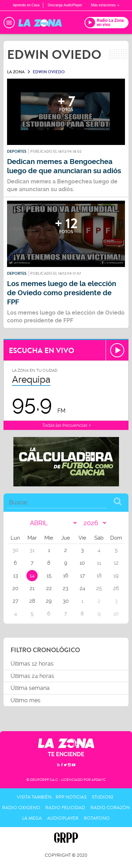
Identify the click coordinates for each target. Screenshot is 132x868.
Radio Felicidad (65, 808)
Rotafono (97, 818)
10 (82, 563)
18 (99, 576)
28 (32, 601)
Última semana (30, 688)
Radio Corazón (110, 808)
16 (66, 576)
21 (32, 588)
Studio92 (103, 797)
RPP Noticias (71, 797)
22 (49, 588)
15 (49, 576)
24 (82, 588)
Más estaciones (105, 5)
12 (116, 563)
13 (15, 576)
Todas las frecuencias (66, 425)
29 (49, 601)
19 (116, 576)
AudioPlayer (63, 818)
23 (65, 588)
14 (32, 576)
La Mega (32, 818)
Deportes (17, 151)
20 (15, 588)
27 (15, 601)
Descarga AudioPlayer (65, 5)
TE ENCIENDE (66, 754)
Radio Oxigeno (21, 808)
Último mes (26, 700)
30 (66, 601)
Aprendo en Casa (26, 5)
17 (82, 576)
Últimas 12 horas (32, 664)
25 (99, 588)
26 (116, 588)
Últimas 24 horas (32, 676)
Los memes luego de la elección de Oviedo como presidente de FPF (62, 293)
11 (99, 563)
